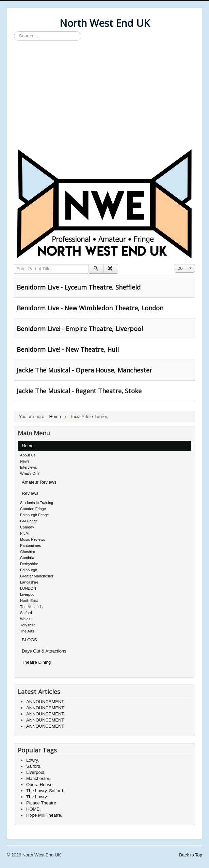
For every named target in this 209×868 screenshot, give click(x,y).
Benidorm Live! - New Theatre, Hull (68, 349)
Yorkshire (28, 625)
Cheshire (28, 552)
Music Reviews (33, 539)
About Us (28, 455)
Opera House (39, 785)
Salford (26, 613)
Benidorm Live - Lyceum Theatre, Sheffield (79, 287)
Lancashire (29, 582)
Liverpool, (36, 772)
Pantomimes (30, 545)
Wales (25, 619)
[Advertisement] (104, 95)
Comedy (27, 527)
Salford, (34, 766)
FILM (24, 533)
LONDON (28, 588)
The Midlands (31, 607)
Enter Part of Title (14, 264)
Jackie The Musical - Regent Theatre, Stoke (79, 391)
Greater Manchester (37, 576)
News (25, 461)
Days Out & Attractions (44, 651)
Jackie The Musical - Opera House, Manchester (84, 370)
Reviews (30, 493)
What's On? (30, 473)
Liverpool (28, 594)
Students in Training (37, 503)
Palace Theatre (41, 803)
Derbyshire (29, 564)
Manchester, (38, 778)
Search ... (14, 31)
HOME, (34, 809)
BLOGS (29, 640)
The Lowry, (37, 797)
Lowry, (33, 760)
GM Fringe (29, 521)
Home (28, 446)
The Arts (27, 631)
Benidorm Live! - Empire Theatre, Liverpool (80, 329)
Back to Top (191, 855)
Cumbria (27, 558)
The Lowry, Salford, (45, 791)
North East (29, 601)
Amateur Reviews (39, 482)
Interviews (29, 467)
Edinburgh (29, 570)
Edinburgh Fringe (34, 515)
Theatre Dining (36, 662)
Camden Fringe (33, 509)
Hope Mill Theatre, (44, 815)
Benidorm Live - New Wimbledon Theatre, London (90, 308)
